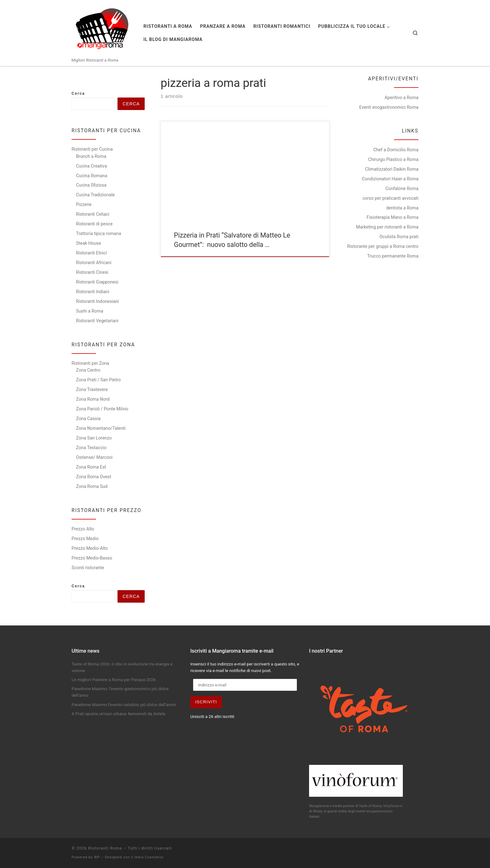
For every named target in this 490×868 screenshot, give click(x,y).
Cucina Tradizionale (95, 195)
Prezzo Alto (83, 529)
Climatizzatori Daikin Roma (392, 169)
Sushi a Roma (90, 311)
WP (97, 857)
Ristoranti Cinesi (92, 272)
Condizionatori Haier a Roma (390, 179)
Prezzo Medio (85, 539)
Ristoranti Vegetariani (97, 321)
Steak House (88, 243)
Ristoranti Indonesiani (97, 301)
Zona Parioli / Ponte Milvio (102, 409)
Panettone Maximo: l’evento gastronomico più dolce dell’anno (120, 692)
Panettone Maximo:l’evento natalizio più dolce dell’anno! (124, 705)
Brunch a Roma (91, 156)
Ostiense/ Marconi (94, 457)
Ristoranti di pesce (94, 224)
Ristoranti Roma (105, 848)
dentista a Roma (402, 208)
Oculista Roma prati (399, 237)
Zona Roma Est (91, 467)
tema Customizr (149, 857)
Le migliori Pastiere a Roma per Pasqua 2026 (114, 680)
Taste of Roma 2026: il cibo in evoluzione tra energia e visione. (122, 667)
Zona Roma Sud (92, 486)
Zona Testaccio (91, 448)
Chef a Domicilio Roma (396, 150)
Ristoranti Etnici (91, 253)
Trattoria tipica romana (98, 233)
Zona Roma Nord (93, 399)
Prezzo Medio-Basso (92, 558)
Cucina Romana (92, 176)
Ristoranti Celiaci (93, 214)
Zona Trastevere (92, 389)
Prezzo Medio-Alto (90, 548)
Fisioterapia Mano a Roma (392, 217)
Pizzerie (84, 204)
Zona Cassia (88, 419)
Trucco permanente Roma (393, 256)
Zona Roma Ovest (94, 477)
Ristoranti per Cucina (92, 149)
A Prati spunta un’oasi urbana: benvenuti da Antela (118, 714)
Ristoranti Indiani (92, 292)
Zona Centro (88, 370)
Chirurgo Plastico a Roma (393, 159)
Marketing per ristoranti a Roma (387, 227)
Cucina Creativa (91, 166)
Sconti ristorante (88, 568)
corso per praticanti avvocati (390, 198)
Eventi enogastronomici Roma (389, 107)
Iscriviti (206, 702)
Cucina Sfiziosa (91, 185)
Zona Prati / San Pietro (98, 380)
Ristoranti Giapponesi (97, 282)
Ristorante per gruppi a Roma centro (383, 246)
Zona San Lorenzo (94, 438)
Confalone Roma (402, 188)
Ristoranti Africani (94, 263)
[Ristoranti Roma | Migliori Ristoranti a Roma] (103, 29)
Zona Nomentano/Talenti (101, 428)
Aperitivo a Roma (402, 98)
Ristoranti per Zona (90, 363)
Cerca (78, 93)
